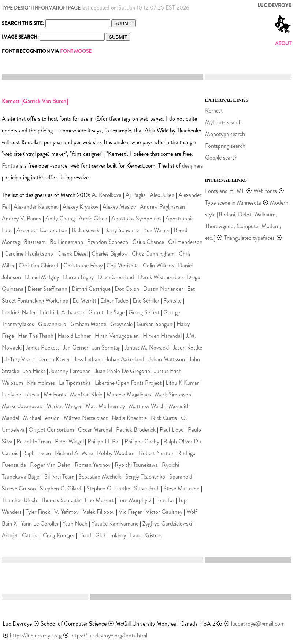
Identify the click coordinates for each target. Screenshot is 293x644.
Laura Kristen (145, 535)
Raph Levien (37, 453)
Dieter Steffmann (47, 289)
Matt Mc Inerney (105, 406)
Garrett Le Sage (106, 312)
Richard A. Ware (74, 453)
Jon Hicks (34, 371)
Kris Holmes (41, 383)
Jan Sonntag (106, 347)
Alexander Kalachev (36, 207)
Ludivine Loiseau (21, 394)
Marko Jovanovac (22, 406)
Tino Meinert (99, 500)
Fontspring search (225, 146)
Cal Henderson (185, 242)
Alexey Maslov (119, 207)
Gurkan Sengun (155, 324)
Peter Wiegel (69, 441)
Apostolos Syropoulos (136, 218)
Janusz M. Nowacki (147, 347)
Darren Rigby (78, 277)
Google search (221, 158)
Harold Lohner (74, 336)
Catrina (30, 535)
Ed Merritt (84, 301)
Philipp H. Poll (104, 441)
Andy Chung (60, 218)
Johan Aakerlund (125, 359)
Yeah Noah (75, 524)
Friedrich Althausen (62, 312)
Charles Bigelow (110, 254)
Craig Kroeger (59, 535)
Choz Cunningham (153, 254)
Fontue (10, 166)
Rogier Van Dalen (50, 465)
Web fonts (266, 191)
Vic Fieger (130, 512)
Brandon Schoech (108, 242)
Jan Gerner (76, 347)
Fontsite (173, 301)
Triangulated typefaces (249, 238)
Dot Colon (127, 289)
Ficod (85, 535)
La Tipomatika (75, 383)
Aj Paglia (136, 195)
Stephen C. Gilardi (61, 488)
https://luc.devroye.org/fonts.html (109, 635)
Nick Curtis (164, 418)
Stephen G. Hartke (108, 488)
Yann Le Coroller (40, 524)
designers (192, 166)
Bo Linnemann (66, 242)
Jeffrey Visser (20, 359)
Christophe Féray (83, 265)
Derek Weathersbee (160, 277)
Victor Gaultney (164, 512)
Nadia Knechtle (129, 418)
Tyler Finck (38, 512)
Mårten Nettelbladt (86, 418)
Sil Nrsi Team (59, 477)
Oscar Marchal (95, 430)
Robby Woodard (116, 453)
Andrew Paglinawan (162, 207)
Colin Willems (158, 265)
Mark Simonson (173, 394)
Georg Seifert (144, 312)
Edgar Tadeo (114, 301)
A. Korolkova (107, 195)
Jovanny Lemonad (70, 371)
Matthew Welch (147, 406)
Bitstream (35, 242)
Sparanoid (181, 477)
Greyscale (121, 324)
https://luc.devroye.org (36, 635)
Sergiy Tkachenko (145, 477)
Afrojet (10, 535)
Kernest (214, 111)
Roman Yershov (93, 465)
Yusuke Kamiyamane (115, 524)
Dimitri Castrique (91, 289)
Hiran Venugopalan (117, 336)
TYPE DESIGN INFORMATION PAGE (41, 8)
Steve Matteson (181, 488)
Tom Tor (165, 500)
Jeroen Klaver (55, 359)
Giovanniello (52, 324)
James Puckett (42, 347)
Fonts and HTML (225, 191)
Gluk (101, 535)
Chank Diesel (72, 254)
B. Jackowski (86, 230)
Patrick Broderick (136, 430)
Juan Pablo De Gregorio (123, 371)
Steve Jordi (147, 488)
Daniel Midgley (42, 277)
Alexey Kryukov (81, 207)
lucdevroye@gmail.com (258, 624)
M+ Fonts (55, 394)
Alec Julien (162, 195)
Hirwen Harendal (162, 336)
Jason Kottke (188, 347)
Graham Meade (88, 324)
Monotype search (225, 134)
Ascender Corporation (42, 230)
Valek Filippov (99, 512)
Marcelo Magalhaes (129, 394)
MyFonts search (223, 122)
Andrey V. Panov (22, 218)
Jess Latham (88, 359)
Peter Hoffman (34, 441)
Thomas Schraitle (61, 500)
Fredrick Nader (19, 312)
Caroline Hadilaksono (29, 254)
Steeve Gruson (19, 488)
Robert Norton (156, 453)
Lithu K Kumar (182, 383)
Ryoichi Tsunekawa (136, 465)
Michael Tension (41, 418)
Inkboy (118, 535)
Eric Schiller (146, 301)
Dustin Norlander (163, 289)
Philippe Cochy (142, 441)
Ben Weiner (156, 230)
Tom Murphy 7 (135, 500)
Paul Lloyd (172, 430)
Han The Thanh (36, 336)
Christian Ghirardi (39, 265)
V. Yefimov (66, 512)
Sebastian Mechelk (100, 477)
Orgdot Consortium (51, 430)
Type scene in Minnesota (233, 203)
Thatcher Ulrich (19, 500)
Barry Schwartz (122, 230)
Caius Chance (148, 242)
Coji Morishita (123, 265)
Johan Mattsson (167, 359)
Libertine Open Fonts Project (128, 383)
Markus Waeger (64, 406)
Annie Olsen (93, 218)
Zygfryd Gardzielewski (167, 524)
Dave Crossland (116, 277)
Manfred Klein (86, 394)
